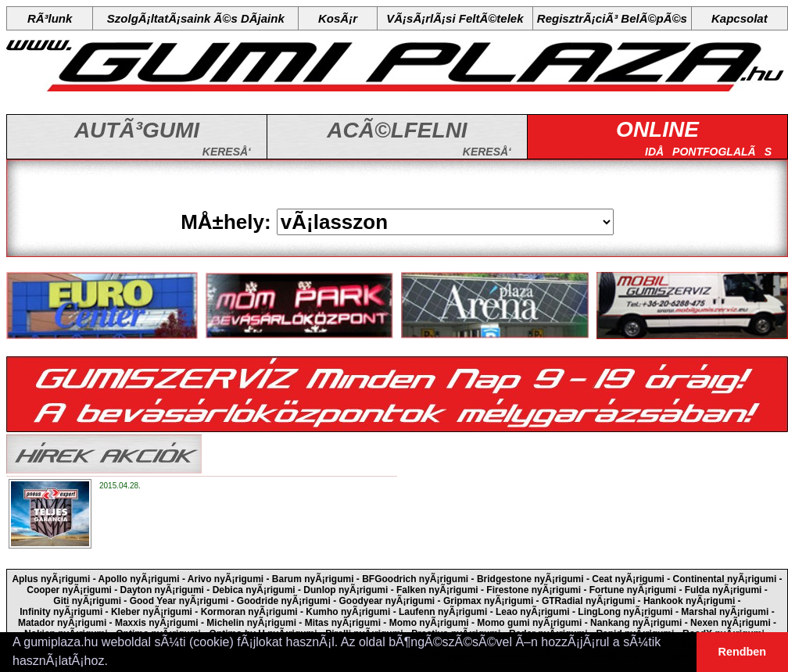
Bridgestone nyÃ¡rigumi (530, 579)
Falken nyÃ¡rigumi (437, 590)
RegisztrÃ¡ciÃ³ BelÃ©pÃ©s (612, 18)
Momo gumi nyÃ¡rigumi (529, 623)
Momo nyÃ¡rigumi (429, 623)
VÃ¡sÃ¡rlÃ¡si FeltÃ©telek (455, 18)
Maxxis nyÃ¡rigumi (157, 623)
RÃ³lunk (50, 18)
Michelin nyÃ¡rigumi (251, 623)
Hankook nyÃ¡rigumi (689, 601)
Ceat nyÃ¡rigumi (628, 579)
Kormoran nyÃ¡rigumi (249, 612)
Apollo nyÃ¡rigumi (139, 579)
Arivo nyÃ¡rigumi (226, 579)
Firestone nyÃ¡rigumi (534, 590)
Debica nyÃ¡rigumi (254, 590)
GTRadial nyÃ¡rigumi (588, 601)
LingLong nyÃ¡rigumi (625, 612)
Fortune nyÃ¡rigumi (633, 590)
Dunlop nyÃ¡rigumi (346, 590)
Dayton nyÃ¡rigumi (162, 590)
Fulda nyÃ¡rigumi (724, 590)
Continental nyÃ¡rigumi (725, 579)
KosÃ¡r (338, 18)
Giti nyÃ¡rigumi (87, 601)
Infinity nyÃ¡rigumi (61, 612)
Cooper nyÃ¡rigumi (69, 590)
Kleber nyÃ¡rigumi (152, 612)
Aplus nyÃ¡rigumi (51, 579)
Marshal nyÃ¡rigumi (725, 612)
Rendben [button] (743, 652)
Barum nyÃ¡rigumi (313, 579)
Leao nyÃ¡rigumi (533, 612)
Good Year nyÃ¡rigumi (179, 601)
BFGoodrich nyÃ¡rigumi (415, 579)
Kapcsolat (740, 18)
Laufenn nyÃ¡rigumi (443, 612)
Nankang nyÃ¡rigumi (636, 623)
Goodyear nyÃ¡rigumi (387, 601)
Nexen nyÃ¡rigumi (731, 623)
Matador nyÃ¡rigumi (62, 623)
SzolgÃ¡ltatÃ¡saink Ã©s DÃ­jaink (196, 18)
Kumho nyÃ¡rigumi (348, 612)
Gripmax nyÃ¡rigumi (488, 601)
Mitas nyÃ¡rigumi (343, 623)
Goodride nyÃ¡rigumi (284, 601)
